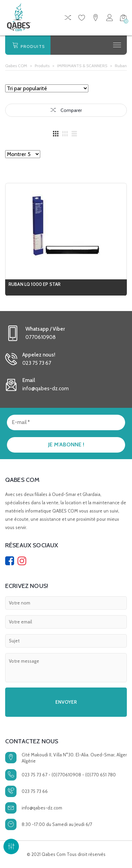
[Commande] (47, 88)
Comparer (66, 110)
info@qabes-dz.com (42, 808)
